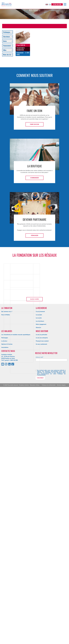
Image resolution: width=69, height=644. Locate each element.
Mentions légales (61, 642)
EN (48, 4)
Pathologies (5, 595)
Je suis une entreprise (42, 595)
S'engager (35, 235)
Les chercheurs (40, 578)
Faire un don (34, 124)
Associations (5, 604)
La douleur (4, 598)
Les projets (39, 572)
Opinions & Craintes (7, 601)
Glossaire (38, 585)
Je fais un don (57, 4)
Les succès (39, 575)
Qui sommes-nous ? (7, 569)
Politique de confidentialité (49, 642)
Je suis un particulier (42, 592)
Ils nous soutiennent (41, 601)
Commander (34, 178)
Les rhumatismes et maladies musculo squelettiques (16, 592)
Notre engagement (41, 581)
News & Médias (6, 572)
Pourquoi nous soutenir (42, 598)
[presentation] (49, 623)
